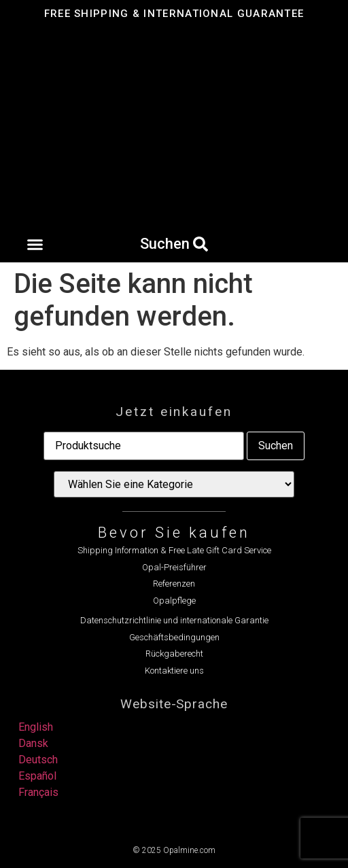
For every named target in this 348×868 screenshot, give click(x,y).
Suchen (276, 446)
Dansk (33, 743)
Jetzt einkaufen (174, 412)
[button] (35, 245)
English (36, 727)
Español (37, 776)
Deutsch (38, 760)
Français (38, 792)
